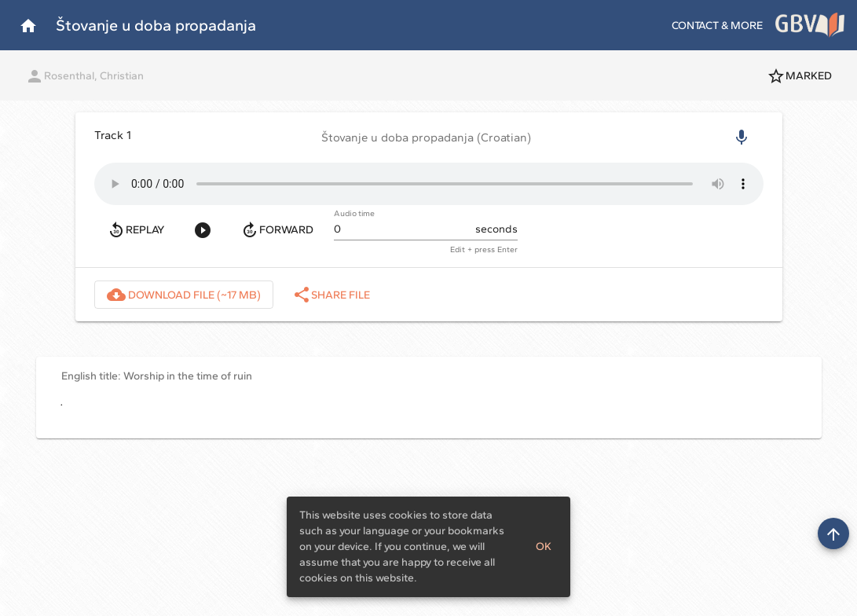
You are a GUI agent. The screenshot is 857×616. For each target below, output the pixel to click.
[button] (429, 137)
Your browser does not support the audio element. (429, 184)
